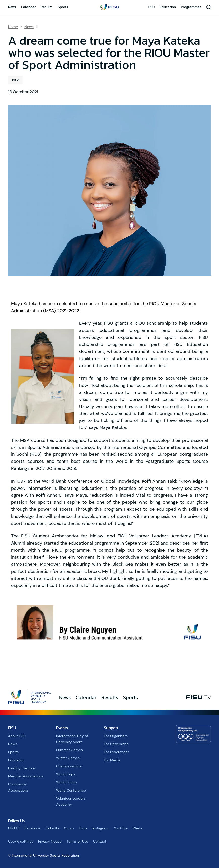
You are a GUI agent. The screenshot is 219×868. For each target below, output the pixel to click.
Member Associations (26, 776)
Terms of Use (77, 841)
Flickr (83, 828)
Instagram (101, 828)
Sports (63, 7)
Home (13, 27)
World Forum (66, 782)
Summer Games (69, 750)
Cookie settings (21, 841)
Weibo (138, 828)
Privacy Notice (50, 841)
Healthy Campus (22, 768)
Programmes (191, 7)
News (12, 7)
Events (62, 728)
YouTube (121, 828)
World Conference (71, 790)
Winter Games (68, 758)
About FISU (17, 736)
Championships (69, 766)
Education (168, 7)
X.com (69, 828)
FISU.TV (14, 828)
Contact (100, 841)
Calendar (28, 7)
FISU (151, 7)
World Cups (66, 774)
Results (47, 7)
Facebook (33, 828)
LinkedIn (52, 828)
